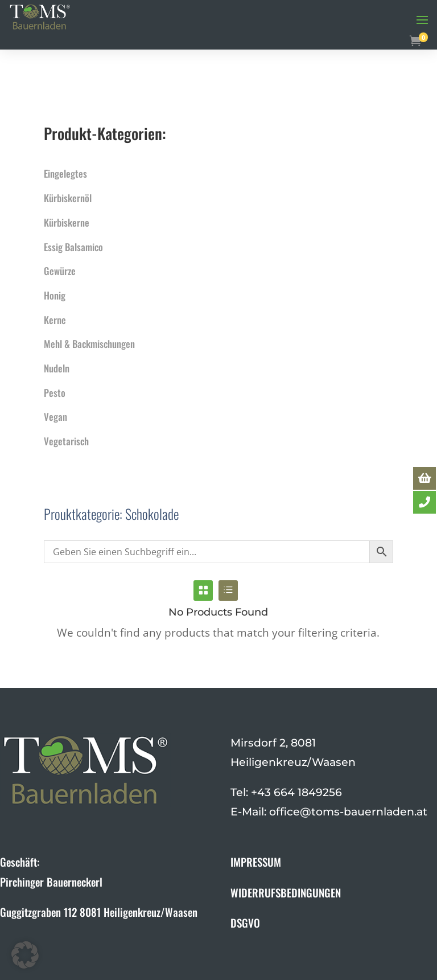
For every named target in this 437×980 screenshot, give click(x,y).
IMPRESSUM (256, 862)
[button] (25, 955)
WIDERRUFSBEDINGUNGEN (286, 892)
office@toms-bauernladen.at (348, 812)
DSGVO (245, 922)
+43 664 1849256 (296, 792)
